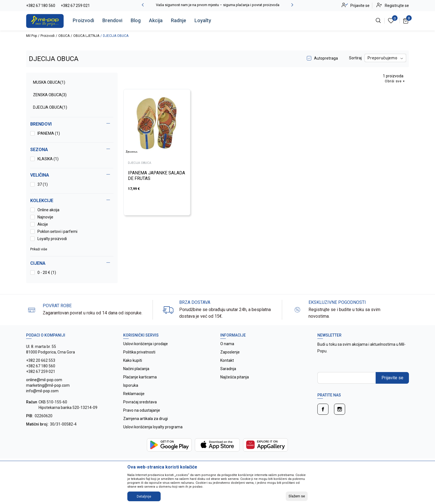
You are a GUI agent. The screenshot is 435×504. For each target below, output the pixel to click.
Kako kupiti (133, 360)
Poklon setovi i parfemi (57, 231)
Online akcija (48, 210)
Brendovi (112, 20)
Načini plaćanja (136, 369)
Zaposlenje (230, 352)
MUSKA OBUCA (49, 82)
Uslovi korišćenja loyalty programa (153, 427)
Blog (136, 20)
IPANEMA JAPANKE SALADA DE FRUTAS (156, 176)
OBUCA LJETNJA (86, 36)
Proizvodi (83, 20)
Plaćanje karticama (140, 377)
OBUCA (64, 36)
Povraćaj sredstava (140, 402)
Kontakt (227, 360)
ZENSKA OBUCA (50, 95)
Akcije (43, 224)
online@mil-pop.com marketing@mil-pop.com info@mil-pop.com (48, 385)
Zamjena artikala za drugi (146, 419)
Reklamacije (134, 394)
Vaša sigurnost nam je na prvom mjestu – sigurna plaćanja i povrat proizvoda (218, 5)
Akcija (156, 20)
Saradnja (228, 369)
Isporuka (131, 385)
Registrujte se (397, 6)
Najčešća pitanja (235, 377)
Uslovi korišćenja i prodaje (146, 344)
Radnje (179, 20)
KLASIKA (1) (48, 159)
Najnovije (45, 217)
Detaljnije (144, 497)
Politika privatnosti (139, 352)
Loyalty (203, 20)
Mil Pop (31, 36)
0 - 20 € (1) (47, 273)
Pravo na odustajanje (142, 410)
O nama (227, 344)
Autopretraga (326, 58)
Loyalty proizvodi (52, 239)
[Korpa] (406, 21)
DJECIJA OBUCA (50, 107)
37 (43, 184)
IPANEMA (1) (49, 133)
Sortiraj (355, 58)
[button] (72, 263)
